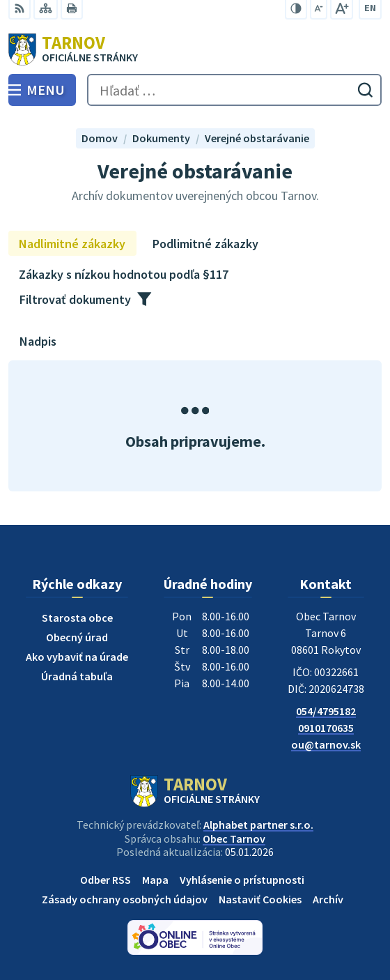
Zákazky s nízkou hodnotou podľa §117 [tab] (124, 274)
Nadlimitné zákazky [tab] (72, 244)
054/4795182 (326, 711)
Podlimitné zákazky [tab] (205, 244)
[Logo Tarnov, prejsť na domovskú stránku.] (195, 49)
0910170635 (326, 728)
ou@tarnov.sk (326, 744)
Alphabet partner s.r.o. (258, 825)
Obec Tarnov (234, 839)
